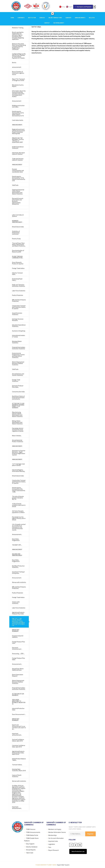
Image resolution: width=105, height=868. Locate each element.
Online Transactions (55, 18)
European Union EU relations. (18, 636)
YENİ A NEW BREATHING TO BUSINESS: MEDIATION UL (19, 702)
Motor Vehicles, (17, 436)
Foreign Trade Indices (18, 268)
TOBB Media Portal (31, 835)
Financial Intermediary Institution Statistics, (19, 689)
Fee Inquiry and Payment (83, 7)
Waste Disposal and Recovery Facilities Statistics (18, 363)
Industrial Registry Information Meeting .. (19, 471)
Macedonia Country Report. (18, 86)
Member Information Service (56, 832)
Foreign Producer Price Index (18, 642)
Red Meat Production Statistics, (18, 567)
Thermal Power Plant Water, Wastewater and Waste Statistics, (19, 245)
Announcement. (17, 578)
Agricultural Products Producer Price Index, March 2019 (18, 753)
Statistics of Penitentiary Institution (16, 233)
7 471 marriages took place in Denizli (18, 465)
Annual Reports (30, 850)
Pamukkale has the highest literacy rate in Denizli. (19, 518)
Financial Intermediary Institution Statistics (19, 348)
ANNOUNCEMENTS (80, 18)
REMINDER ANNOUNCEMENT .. (18, 222)
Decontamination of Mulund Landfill (18, 251)
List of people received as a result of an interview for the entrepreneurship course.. (19, 527)
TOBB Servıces (30, 829)
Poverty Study (16, 239)
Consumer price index (18, 392)
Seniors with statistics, (16, 603)
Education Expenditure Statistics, (19, 326)
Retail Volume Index (18, 227)
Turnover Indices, (17, 765)
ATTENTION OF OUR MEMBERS (18, 694)
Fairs (49, 847)
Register (90, 834)
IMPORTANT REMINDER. (16, 631)
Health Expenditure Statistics (18, 147)
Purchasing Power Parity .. (17, 279)
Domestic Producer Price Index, (18, 386)
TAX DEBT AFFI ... (17, 545)
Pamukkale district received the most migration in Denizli (18, 430)
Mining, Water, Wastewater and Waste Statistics (17, 422)
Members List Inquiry (54, 829)
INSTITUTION (32, 18)
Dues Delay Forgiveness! (16, 540)
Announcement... (17, 534)
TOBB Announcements (32, 832)
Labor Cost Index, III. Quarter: (18, 216)
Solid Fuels (15, 185)
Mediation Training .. (18, 28)
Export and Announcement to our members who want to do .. (19, 727)
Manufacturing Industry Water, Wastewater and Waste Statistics (17, 414)
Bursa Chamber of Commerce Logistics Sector (18, 73)
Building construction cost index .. (18, 106)
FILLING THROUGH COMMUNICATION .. (18, 257)
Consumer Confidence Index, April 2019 (19, 746)
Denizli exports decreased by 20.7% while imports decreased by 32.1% (18, 114)
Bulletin (92, 18)
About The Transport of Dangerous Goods (18, 80)
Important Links (52, 841)
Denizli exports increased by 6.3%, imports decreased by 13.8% (19, 490)
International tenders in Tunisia (19, 336)
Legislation (51, 844)
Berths (14, 63)
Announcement (17, 101)
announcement (17, 67)
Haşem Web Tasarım (63, 865)
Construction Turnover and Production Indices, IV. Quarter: (19, 482)
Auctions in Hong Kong (19, 331)
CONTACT (47, 23)
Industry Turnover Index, (17, 274)
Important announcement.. (17, 734)
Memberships (52, 835)
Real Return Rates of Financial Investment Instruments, (18, 398)
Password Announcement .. (17, 648)
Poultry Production (18, 295)
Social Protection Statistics (17, 314)
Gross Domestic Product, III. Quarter (18, 263)
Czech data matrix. (18, 120)
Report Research (53, 850)
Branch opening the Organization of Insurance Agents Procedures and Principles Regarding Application (18, 36)
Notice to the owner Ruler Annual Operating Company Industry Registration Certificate (19, 47)
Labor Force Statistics (19, 291)
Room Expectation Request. (18, 675)
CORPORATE (21, 18)
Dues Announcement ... (19, 714)
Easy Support (29, 844)
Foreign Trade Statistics (16, 380)
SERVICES (42, 18)
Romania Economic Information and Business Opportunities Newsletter (18, 201)
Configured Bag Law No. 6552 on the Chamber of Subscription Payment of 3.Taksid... (19, 56)
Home (12, 18)
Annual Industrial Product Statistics (18, 441)
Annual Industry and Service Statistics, (18, 375)
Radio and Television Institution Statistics (19, 285)
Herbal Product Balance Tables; (19, 759)
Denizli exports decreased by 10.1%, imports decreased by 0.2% (19, 179)
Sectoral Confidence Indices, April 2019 (18, 740)
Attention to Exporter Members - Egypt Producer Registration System (19, 453)
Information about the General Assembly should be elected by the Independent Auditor (19, 94)
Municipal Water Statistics (17, 342)
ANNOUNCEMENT (17, 165)
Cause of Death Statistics (17, 776)
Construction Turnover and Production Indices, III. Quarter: (19, 307)
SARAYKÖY (68, 18)
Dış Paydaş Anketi (59, 23)
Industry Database (31, 847)
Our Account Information (55, 838)
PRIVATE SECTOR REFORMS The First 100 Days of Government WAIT (18, 140)
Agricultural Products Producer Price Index (18, 613)
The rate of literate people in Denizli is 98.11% (18, 498)
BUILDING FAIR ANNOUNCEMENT (17, 555)
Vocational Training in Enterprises (18, 573)
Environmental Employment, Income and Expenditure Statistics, (18, 355)
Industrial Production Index (18, 709)
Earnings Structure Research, (18, 320)
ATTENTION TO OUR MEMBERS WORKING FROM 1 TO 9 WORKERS (18, 406)
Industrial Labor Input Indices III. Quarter (18, 153)
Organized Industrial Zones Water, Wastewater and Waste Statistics (18, 192)
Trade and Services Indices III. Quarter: (18, 159)
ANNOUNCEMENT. (17, 125)
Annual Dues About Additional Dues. (18, 669)
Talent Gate (29, 853)
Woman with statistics (19, 582)
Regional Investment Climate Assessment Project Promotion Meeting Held (18, 131)
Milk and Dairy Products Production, (19, 300)
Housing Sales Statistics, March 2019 (19, 770)
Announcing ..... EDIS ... (18, 654)
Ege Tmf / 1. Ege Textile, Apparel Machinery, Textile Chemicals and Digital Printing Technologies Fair (18, 622)
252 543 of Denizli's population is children (18, 512)
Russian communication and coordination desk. (18, 171)
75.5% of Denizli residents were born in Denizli (19, 505)
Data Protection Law (78, 851)
